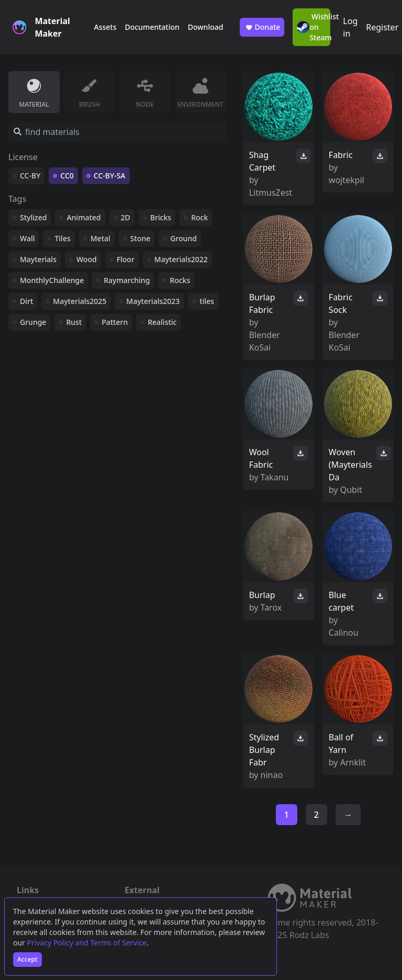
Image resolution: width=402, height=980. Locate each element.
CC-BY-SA (110, 176)
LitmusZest (271, 193)
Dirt (26, 301)
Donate (262, 27)
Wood (87, 259)
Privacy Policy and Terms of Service (87, 943)
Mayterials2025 (80, 301)
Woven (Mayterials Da (350, 465)
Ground (183, 238)
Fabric (341, 155)
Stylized (33, 217)
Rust (74, 322)
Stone (140, 238)
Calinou (344, 633)
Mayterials (38, 259)
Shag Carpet (262, 161)
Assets (105, 27)
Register (382, 27)
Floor (126, 259)
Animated (83, 217)
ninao (272, 775)
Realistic (162, 322)
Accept (27, 959)
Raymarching (127, 280)
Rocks (180, 280)
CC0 (67, 176)
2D (126, 217)
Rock (199, 217)
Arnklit (353, 762)
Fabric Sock (341, 303)
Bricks (161, 217)
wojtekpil (347, 180)
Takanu (275, 477)
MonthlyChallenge (52, 280)
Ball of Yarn (341, 744)
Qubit (351, 490)
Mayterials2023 (153, 301)
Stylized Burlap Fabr (264, 750)
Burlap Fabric (262, 303)
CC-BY (30, 176)
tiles (207, 301)
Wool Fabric (261, 458)
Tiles (62, 238)
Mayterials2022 (181, 259)
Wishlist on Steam (314, 27)
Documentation (152, 27)
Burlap (262, 595)
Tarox (271, 607)
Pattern (115, 322)
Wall (27, 238)
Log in (350, 27)
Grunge (33, 322)
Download (206, 27)
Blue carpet (341, 601)
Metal (100, 238)
